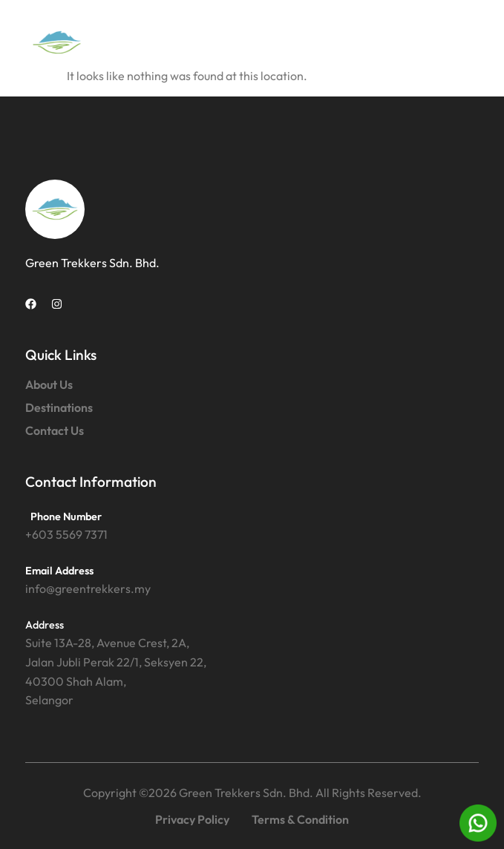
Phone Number (66, 517)
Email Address (59, 571)
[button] (462, 43)
